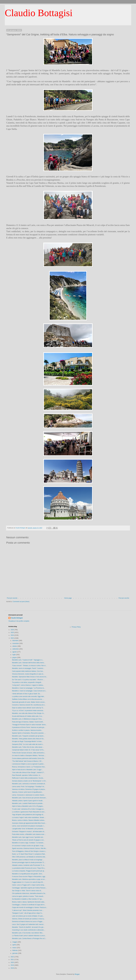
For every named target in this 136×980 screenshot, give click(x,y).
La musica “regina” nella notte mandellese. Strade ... (29, 817)
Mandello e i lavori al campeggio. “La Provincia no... (29, 688)
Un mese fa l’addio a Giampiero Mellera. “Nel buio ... (29, 756)
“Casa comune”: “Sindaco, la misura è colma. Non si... (29, 666)
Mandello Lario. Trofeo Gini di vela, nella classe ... (28, 747)
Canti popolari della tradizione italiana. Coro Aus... (28, 671)
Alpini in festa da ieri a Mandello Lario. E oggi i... (27, 770)
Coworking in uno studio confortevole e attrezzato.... (29, 930)
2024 (13, 635)
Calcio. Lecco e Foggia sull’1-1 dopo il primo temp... (29, 885)
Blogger (77, 974)
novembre (16, 643)
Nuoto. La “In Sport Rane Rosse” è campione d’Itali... (29, 854)
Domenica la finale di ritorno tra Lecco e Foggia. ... (28, 922)
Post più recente (12, 598)
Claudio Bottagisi (39, 13)
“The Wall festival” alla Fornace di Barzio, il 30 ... (28, 761)
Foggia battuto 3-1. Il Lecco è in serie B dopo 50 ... (28, 882)
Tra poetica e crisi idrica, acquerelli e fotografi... (27, 682)
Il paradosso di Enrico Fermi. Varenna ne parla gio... (29, 727)
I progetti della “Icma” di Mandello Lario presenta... (28, 829)
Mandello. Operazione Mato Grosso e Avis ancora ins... (30, 677)
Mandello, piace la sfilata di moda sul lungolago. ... (28, 860)
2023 (13, 638)
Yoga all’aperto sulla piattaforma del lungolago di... (28, 815)
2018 (13, 968)
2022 (13, 957)
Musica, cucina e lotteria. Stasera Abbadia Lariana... (29, 820)
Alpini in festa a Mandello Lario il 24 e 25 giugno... (28, 806)
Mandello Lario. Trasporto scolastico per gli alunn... (28, 736)
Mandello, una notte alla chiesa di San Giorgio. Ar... (28, 713)
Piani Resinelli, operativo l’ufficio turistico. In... (27, 775)
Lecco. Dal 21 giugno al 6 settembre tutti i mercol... (28, 924)
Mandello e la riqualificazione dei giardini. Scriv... (28, 874)
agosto (15, 652)
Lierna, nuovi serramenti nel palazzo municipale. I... (28, 826)
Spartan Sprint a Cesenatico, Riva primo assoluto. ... (29, 733)
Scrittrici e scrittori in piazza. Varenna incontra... (27, 730)
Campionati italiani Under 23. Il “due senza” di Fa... (28, 750)
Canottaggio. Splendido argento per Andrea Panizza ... (29, 888)
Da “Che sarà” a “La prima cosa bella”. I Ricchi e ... (28, 680)
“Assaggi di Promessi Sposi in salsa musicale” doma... (29, 725)
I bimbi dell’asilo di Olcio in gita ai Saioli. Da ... (27, 694)
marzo (15, 948)
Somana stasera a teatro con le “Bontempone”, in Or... (29, 781)
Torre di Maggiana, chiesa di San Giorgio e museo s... (29, 851)
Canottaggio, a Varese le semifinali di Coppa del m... (29, 905)
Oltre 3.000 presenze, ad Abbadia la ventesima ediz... (29, 857)
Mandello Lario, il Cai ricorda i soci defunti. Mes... (28, 933)
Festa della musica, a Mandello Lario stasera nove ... (29, 834)
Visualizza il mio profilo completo (19, 621)
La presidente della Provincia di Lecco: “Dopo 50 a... (29, 868)
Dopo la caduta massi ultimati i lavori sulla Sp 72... (28, 708)
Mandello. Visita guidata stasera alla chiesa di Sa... (28, 739)
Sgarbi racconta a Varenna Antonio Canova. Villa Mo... (29, 848)
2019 (13, 965)
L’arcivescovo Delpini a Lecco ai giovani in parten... (28, 764)
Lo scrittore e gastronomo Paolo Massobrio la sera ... (29, 812)
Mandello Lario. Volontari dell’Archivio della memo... (29, 663)
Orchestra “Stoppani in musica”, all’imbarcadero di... (29, 832)
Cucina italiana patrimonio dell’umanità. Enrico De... (29, 758)
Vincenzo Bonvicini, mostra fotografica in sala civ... (28, 674)
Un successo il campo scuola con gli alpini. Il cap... (28, 846)
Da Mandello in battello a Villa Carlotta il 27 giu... (28, 899)
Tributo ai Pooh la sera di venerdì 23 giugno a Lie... (28, 840)
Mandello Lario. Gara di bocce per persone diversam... (29, 798)
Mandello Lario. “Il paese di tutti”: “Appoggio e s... (28, 660)
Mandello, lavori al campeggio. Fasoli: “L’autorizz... (28, 668)
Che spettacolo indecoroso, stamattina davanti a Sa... (29, 893)
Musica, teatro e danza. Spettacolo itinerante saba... (29, 902)
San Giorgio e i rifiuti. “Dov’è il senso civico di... (27, 891)
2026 (13, 630)
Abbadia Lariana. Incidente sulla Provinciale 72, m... (29, 865)
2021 (13, 960)
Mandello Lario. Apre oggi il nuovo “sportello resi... (28, 837)
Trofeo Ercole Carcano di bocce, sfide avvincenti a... (29, 753)
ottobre (15, 646)
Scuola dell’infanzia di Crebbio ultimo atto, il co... (28, 716)
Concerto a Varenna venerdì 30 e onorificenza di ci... (29, 705)
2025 (13, 632)
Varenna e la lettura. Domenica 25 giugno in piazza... (29, 789)
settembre (16, 649)
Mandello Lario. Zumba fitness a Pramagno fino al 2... (29, 939)
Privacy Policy (76, 627)
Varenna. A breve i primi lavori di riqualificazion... (28, 792)
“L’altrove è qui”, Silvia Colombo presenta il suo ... (28, 910)
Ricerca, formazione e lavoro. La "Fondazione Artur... (29, 767)
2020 (13, 962)
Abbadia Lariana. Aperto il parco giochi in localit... (28, 801)
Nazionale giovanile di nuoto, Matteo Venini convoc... (29, 702)
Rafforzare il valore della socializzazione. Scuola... (28, 778)
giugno (15, 658)
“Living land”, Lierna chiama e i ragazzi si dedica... (28, 685)
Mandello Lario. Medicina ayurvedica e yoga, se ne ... (29, 879)
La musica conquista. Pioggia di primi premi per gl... (29, 871)
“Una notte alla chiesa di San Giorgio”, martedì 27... (28, 773)
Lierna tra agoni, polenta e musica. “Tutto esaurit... (28, 896)
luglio (14, 655)
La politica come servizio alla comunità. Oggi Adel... (28, 696)
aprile (14, 945)
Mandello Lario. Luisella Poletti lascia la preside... (28, 803)
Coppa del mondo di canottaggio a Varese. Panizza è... (30, 907)
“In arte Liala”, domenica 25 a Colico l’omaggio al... (28, 809)
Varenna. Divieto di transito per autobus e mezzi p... (29, 919)
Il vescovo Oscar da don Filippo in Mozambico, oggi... (29, 877)
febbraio (15, 950)
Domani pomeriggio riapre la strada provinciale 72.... (29, 862)
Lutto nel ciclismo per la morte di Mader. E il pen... (28, 916)
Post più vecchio (124, 598)
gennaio (15, 953)
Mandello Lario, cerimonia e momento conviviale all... (29, 784)
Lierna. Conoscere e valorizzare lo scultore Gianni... (29, 795)
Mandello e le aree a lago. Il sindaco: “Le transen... (28, 843)
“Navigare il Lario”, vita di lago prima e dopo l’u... (28, 913)
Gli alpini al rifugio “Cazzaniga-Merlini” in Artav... (27, 741)
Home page (68, 598)
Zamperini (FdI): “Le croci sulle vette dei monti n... (28, 744)
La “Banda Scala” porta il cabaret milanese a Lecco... (29, 936)
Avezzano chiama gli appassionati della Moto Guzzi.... (29, 823)
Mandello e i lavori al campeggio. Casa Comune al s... (29, 691)
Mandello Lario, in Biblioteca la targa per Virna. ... (28, 719)
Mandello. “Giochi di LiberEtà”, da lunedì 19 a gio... (28, 927)
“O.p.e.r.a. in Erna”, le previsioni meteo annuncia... (28, 711)
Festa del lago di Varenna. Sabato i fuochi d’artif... (28, 722)
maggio (15, 942)
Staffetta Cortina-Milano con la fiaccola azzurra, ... (28, 699)
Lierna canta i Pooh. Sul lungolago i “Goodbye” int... (29, 787)
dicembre (16, 641)
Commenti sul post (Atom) (21, 602)
